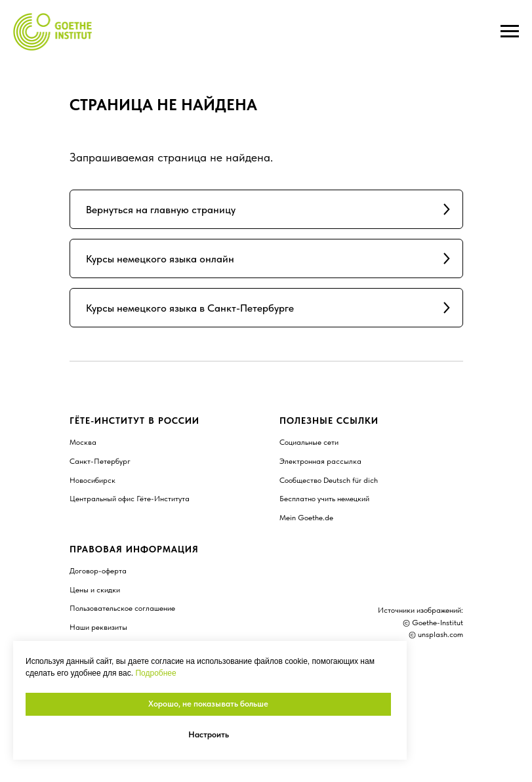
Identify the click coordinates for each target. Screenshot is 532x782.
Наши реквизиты (98, 627)
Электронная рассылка (320, 461)
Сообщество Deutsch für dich (329, 480)
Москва (83, 442)
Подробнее (155, 673)
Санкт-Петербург (100, 461)
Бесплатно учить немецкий (324, 499)
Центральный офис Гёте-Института (130, 499)
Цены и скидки (95, 590)
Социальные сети (309, 442)
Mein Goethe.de (306, 518)
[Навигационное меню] (510, 31)
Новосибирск (92, 480)
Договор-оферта (98, 571)
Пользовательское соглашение (122, 608)
